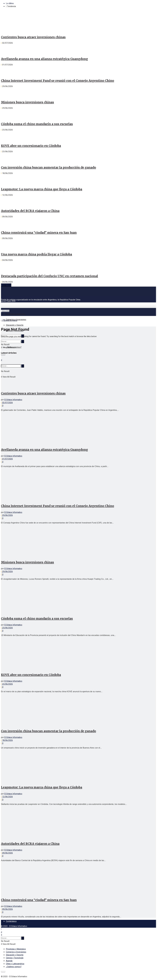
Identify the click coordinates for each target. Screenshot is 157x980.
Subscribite (5, 311)
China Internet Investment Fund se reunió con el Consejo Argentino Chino (58, 81)
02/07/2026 (7, 403)
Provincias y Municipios (16, 314)
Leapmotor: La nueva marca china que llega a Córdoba (42, 189)
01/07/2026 (7, 459)
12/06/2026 (7, 797)
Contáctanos (11, 921)
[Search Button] (23, 341)
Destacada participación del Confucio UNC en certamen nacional (49, 276)
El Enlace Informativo (13, 400)
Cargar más (6, 285)
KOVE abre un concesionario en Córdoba (31, 146)
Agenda (9, 961)
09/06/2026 (7, 853)
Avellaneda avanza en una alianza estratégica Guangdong (44, 59)
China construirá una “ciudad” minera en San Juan (39, 233)
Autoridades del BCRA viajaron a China (30, 211)
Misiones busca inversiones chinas (27, 102)
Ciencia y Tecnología (15, 958)
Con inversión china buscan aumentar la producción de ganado (49, 167)
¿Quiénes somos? (14, 967)
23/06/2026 (7, 684)
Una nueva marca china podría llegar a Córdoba (36, 254)
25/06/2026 (7, 628)
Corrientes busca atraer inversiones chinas (33, 37)
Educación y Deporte (15, 325)
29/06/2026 (7, 515)
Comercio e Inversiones (16, 320)
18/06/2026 (7, 740)
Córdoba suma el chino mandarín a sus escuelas (37, 124)
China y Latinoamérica (15, 964)
